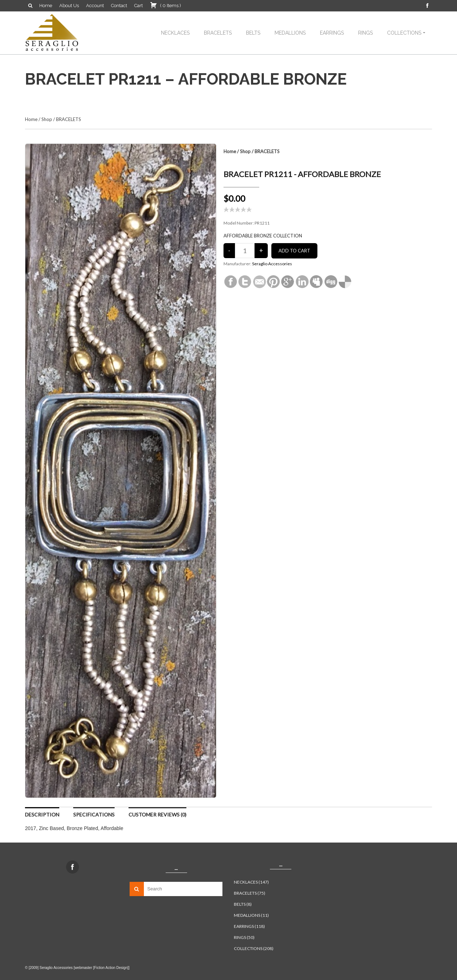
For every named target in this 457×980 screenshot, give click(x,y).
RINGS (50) (244, 937)
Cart (139, 6)
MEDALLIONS (290, 33)
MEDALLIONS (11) (251, 915)
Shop (47, 119)
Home (46, 6)
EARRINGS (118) (249, 926)
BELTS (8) (243, 904)
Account (95, 6)
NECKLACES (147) (251, 882)
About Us (69, 6)
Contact (119, 6)
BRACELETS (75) (250, 893)
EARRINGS (332, 33)
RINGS (365, 33)
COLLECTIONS (404, 33)
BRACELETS (218, 33)
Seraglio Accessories (272, 264)
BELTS (253, 33)
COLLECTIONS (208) (254, 948)
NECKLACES (175, 33)
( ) (165, 5)
